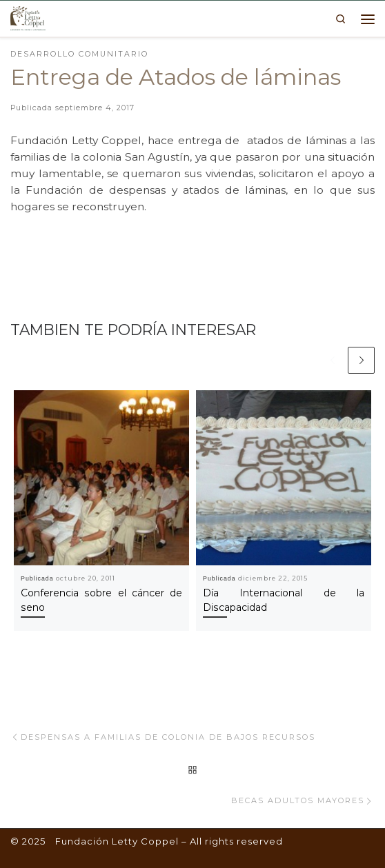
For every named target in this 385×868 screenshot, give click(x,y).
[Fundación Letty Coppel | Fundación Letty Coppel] (28, 17)
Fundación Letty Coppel (117, 841)
